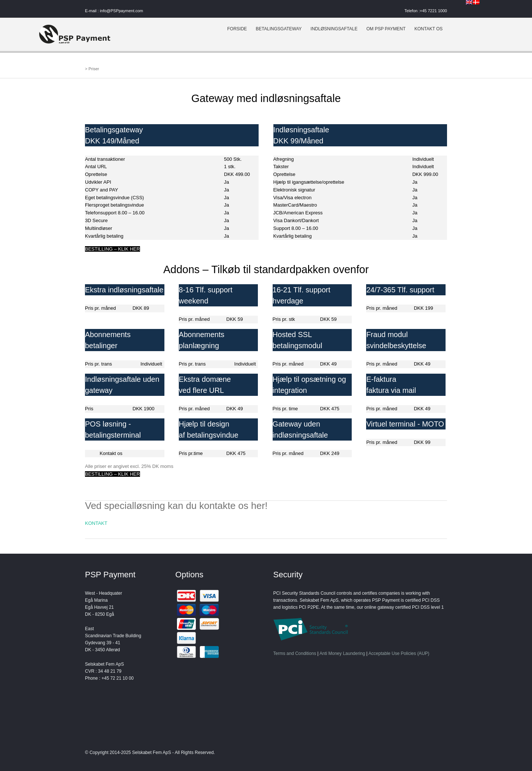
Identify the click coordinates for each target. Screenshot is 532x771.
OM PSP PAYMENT (386, 29)
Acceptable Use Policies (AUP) (399, 653)
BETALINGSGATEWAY (279, 29)
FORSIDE (237, 29)
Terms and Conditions (295, 653)
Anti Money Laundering (342, 653)
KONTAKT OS (429, 29)
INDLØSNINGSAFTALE (334, 29)
